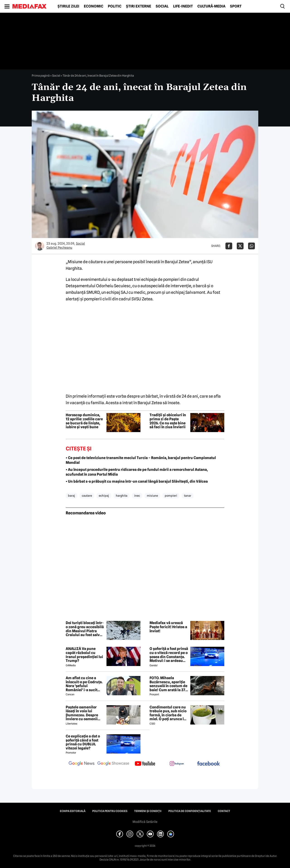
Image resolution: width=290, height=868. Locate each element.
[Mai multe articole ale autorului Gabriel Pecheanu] (40, 246)
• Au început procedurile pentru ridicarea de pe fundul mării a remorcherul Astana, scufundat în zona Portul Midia (137, 472)
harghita (122, 496)
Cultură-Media (211, 6)
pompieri (171, 496)
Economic (94, 6)
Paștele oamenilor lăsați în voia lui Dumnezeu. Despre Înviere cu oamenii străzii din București (83, 713)
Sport (236, 6)
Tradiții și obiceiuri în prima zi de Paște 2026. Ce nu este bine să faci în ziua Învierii (168, 421)
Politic (115, 6)
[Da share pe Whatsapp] (251, 246)
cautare (87, 496)
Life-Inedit (183, 6)
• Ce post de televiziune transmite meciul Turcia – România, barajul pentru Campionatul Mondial (141, 460)
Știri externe (139, 6)
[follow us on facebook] (208, 764)
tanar (188, 496)
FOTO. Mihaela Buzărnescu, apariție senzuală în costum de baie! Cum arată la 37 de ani (168, 684)
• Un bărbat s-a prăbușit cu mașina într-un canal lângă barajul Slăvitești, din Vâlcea (137, 481)
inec (137, 496)
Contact (224, 811)
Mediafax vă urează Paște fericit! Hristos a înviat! (168, 627)
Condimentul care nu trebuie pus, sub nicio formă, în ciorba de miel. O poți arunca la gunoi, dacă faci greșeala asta (168, 713)
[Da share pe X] (240, 246)
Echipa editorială (73, 811)
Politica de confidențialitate (190, 811)
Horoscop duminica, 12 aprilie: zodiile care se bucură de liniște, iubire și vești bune (84, 421)
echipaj (104, 496)
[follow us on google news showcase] (113, 764)
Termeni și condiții (148, 811)
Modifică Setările (145, 822)
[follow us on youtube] (145, 764)
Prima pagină (41, 75)
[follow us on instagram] (177, 764)
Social (162, 6)
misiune (152, 496)
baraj (71, 496)
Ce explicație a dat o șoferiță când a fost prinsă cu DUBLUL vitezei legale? (83, 742)
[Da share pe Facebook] (229, 246)
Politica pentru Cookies (110, 811)
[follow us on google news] (82, 764)
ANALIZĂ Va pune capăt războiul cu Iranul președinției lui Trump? (84, 655)
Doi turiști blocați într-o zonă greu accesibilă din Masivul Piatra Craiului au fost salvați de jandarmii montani (85, 629)
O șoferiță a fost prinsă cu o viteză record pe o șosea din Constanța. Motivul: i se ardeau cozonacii (169, 655)
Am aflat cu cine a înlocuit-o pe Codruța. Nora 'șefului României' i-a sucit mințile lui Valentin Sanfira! (84, 684)
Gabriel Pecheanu (59, 248)
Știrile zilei (68, 6)
